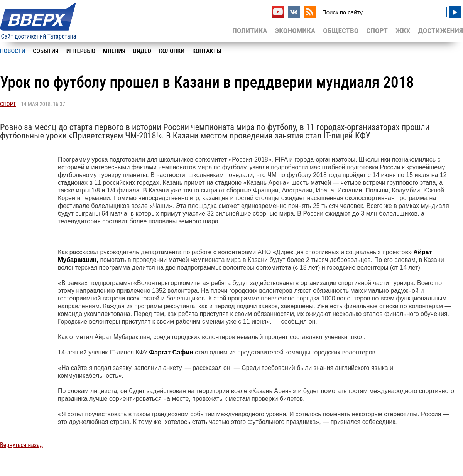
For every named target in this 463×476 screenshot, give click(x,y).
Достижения (440, 31)
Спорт (377, 31)
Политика (250, 31)
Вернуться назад (21, 445)
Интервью (81, 51)
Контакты (207, 51)
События (46, 51)
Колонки (172, 51)
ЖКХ (403, 31)
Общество (341, 31)
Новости (13, 51)
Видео (142, 51)
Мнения (114, 51)
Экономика (295, 31)
